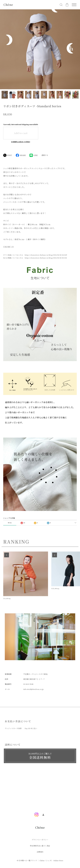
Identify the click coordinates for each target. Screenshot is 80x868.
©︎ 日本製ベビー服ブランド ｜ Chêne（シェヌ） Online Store (40, 860)
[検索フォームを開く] (61, 5)
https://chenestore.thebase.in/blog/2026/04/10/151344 (46, 258)
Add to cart (21, 133)
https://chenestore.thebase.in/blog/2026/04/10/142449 (46, 255)
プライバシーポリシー (40, 840)
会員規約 (40, 852)
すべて (10, 523)
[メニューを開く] (74, 5)
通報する (45, 155)
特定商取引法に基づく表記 (40, 846)
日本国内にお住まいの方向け (21, 142)
